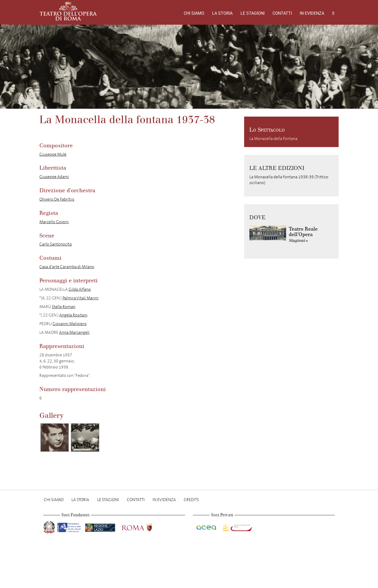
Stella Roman (64, 307)
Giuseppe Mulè (53, 154)
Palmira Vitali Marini (80, 298)
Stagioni (298, 240)
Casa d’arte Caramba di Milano (67, 267)
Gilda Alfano (80, 289)
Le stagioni (253, 13)
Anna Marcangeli (74, 332)
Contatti (282, 13)
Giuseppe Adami (54, 177)
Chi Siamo (194, 13)
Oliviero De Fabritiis (57, 199)
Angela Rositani (73, 315)
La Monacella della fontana (273, 139)
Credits (191, 500)
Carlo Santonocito (56, 244)
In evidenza (312, 13)
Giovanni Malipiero (70, 324)
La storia (222, 13)
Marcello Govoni (54, 222)
